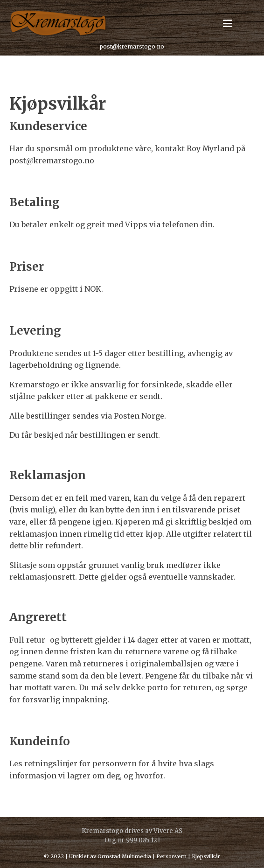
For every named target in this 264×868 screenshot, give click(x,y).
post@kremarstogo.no (132, 46)
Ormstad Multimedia (124, 856)
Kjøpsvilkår (206, 856)
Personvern (171, 856)
